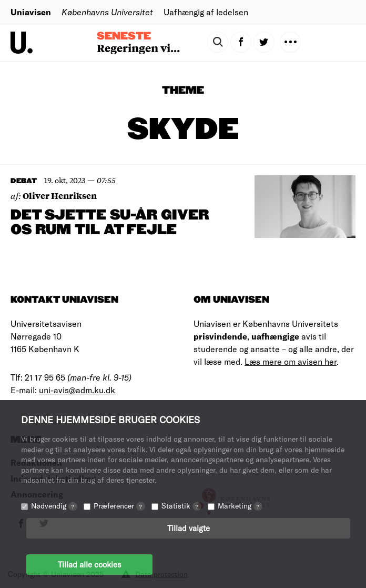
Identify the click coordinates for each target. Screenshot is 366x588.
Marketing (240, 506)
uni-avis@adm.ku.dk (77, 390)
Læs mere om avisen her (291, 361)
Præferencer (119, 506)
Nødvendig (54, 506)
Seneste (124, 36)
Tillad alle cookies (89, 564)
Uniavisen (31, 12)
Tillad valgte (189, 528)
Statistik (181, 506)
